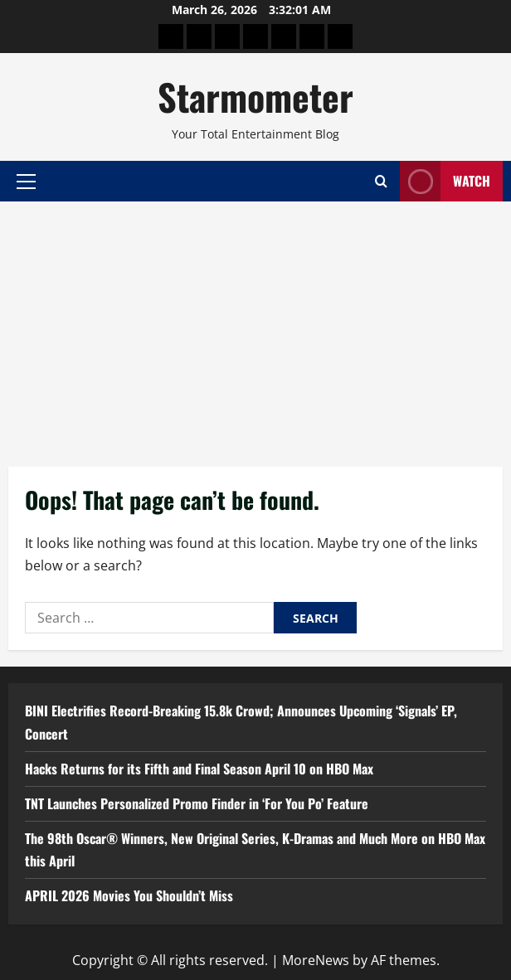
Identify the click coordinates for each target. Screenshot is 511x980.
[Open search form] (381, 181)
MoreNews (316, 960)
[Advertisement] (255, 326)
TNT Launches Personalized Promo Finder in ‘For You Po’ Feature (197, 803)
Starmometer (255, 97)
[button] (26, 181)
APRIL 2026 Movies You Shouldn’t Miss (129, 895)
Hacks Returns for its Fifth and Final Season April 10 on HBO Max (199, 769)
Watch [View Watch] (445, 181)
